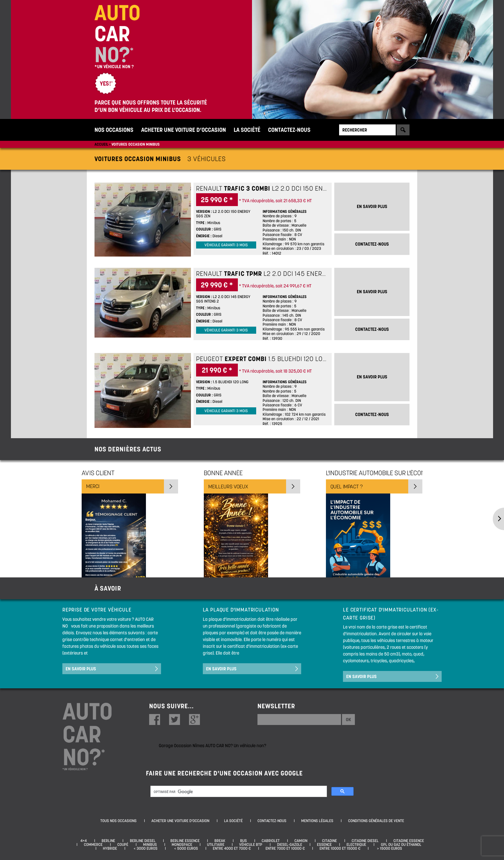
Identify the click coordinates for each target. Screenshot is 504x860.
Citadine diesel (365, 841)
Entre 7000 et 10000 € (285, 848)
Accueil (101, 144)
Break (220, 841)
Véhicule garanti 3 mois (226, 245)
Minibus (150, 845)
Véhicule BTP (251, 845)
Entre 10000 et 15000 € (340, 848)
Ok (348, 720)
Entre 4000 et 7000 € (232, 848)
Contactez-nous (289, 130)
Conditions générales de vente (376, 821)
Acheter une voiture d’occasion (184, 130)
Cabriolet (271, 841)
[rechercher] (238, 792)
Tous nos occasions (118, 821)
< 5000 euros (185, 848)
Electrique (356, 845)
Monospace (182, 845)
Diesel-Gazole (290, 845)
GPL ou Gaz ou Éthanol (401, 845)
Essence (324, 845)
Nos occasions (114, 130)
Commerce (93, 845)
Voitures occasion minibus (136, 144)
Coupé (123, 845)
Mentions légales (317, 821)
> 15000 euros (389, 848)
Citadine (329, 841)
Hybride (110, 848)
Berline (108, 841)
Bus (243, 841)
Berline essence (185, 841)
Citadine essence (409, 841)
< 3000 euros (145, 848)
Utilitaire (216, 845)
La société (247, 130)
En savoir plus (81, 669)
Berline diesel (143, 841)
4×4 (84, 841)
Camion (301, 841)
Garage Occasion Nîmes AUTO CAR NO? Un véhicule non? (212, 746)
